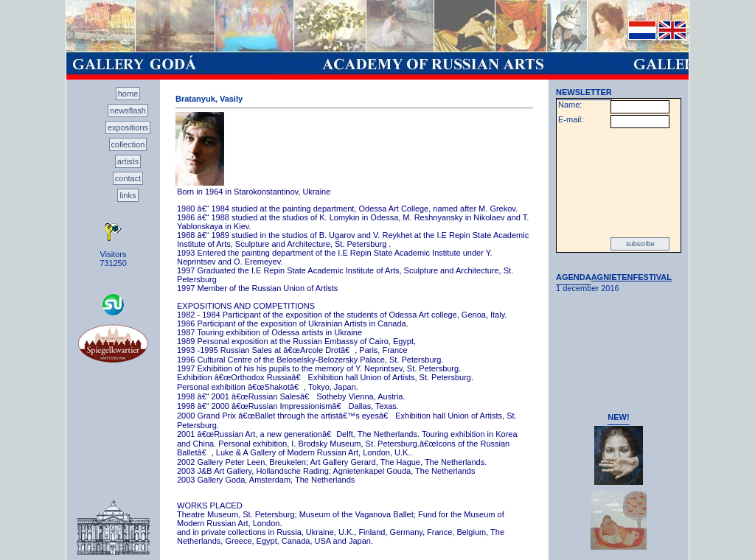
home (128, 94)
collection (128, 144)
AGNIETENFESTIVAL (632, 277)
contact (128, 178)
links (128, 195)
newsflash (128, 111)
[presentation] (619, 183)
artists (128, 161)
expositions (128, 127)
